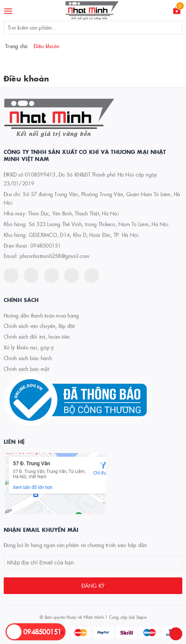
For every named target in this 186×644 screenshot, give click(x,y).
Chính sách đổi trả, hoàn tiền (37, 336)
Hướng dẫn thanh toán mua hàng (41, 315)
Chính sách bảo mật (26, 369)
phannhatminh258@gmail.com (54, 256)
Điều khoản (26, 78)
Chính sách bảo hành (28, 358)
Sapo (141, 617)
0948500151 (46, 245)
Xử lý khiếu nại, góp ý (29, 347)
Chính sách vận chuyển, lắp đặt (39, 326)
